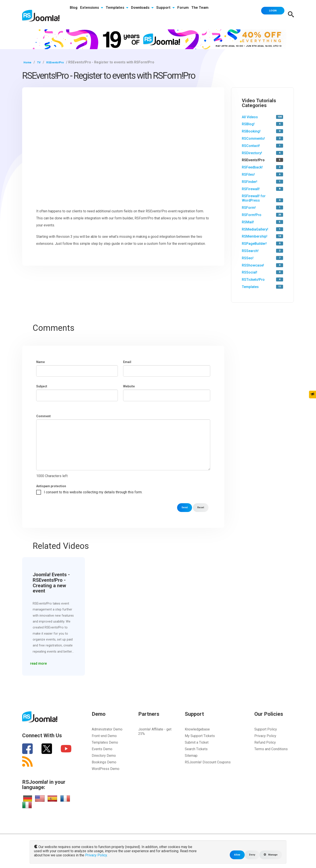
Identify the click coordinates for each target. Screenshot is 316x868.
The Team (228, 15)
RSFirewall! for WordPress (254, 198)
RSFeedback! (252, 167)
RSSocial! (250, 272)
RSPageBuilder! (254, 244)
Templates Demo (105, 742)
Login (269, 14)
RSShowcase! (253, 265)
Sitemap (191, 756)
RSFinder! (250, 182)
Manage (269, 855)
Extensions (98, 15)
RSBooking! (251, 131)
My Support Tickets (200, 736)
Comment (43, 416)
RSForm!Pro (252, 215)
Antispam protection (51, 486)
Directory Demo (104, 756)
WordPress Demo (106, 769)
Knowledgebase (197, 729)
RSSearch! (250, 251)
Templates (128, 15)
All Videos (250, 117)
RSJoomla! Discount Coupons (208, 762)
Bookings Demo (104, 762)
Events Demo (102, 749)
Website (129, 386)
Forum (207, 15)
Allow (231, 855)
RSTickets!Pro (253, 280)
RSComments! (253, 139)
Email (127, 362)
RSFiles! (248, 174)
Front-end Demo (104, 736)
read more (41, 661)
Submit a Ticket (197, 742)
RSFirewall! (251, 189)
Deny (247, 855)
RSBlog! (248, 124)
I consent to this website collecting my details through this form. (93, 492)
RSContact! (251, 146)
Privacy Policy (265, 736)
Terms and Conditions (271, 749)
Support (185, 15)
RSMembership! (255, 236)
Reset (200, 507)
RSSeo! (248, 258)
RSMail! (248, 222)
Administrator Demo (107, 729)
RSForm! (249, 208)
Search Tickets (196, 749)
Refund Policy (265, 742)
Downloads (158, 15)
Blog (76, 15)
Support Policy (266, 729)
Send (181, 507)
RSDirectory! (252, 153)
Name (40, 362)
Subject (42, 386)
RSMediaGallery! (255, 229)
